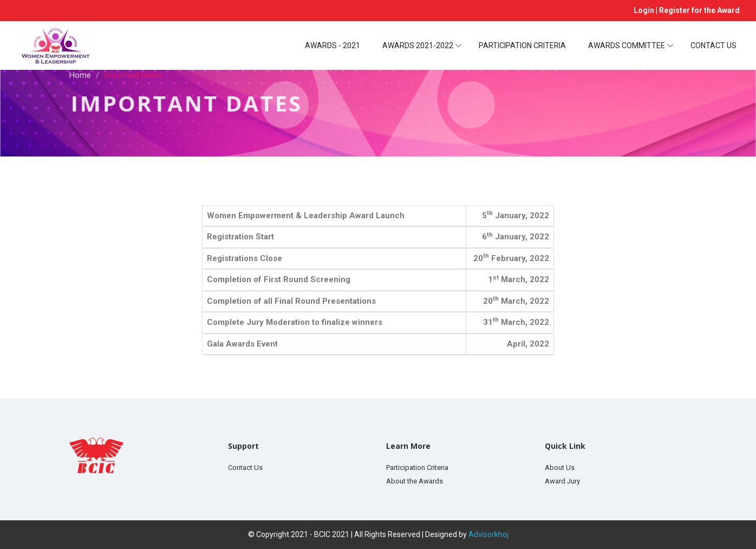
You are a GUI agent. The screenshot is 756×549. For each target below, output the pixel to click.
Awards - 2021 (333, 45)
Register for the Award (699, 10)
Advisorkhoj (488, 534)
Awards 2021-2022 (418, 45)
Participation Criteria (522, 45)
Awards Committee (627, 45)
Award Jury (562, 481)
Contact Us (713, 45)
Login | (646, 10)
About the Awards (415, 481)
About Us (560, 468)
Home (80, 74)
